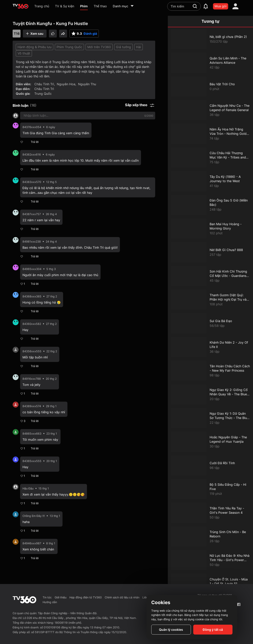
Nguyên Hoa (66, 84)
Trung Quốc (43, 94)
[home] (21, 6)
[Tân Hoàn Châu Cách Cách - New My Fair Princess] (210, 371)
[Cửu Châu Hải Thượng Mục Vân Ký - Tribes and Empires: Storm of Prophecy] (210, 157)
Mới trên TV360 (99, 47)
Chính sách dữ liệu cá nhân (122, 597)
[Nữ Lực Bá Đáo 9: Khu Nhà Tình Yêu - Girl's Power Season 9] (210, 560)
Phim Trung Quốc (69, 47)
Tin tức (47, 597)
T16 (17, 34)
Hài (139, 47)
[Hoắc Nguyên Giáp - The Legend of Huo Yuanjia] (210, 442)
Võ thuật (24, 53)
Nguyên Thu (87, 84)
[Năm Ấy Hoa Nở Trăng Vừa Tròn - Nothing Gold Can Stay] (210, 134)
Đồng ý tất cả (213, 630)
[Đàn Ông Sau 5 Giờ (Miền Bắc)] (210, 205)
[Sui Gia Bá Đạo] (210, 323)
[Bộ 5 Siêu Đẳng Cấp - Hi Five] (210, 489)
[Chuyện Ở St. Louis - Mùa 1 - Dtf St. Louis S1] (210, 584)
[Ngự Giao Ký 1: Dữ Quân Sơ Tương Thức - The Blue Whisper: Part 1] (210, 418)
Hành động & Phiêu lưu (35, 47)
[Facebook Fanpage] (239, 604)
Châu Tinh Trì (44, 84)
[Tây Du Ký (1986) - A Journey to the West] (210, 181)
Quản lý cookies (171, 630)
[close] (246, 12)
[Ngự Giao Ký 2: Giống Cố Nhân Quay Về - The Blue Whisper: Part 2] (210, 394)
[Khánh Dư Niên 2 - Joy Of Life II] (210, 347)
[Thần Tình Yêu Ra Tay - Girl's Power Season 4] (210, 513)
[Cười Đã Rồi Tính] (210, 465)
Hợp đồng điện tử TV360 (86, 597)
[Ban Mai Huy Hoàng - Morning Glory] (210, 229)
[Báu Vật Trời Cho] (210, 86)
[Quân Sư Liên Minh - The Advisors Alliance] (210, 63)
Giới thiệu (61, 597)
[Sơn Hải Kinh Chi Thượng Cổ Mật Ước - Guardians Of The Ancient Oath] (210, 276)
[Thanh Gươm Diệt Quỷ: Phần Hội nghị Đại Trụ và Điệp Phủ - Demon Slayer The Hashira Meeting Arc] (210, 300)
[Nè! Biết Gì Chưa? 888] (210, 252)
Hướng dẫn (50, 602)
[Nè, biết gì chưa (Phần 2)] (210, 39)
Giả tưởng (123, 47)
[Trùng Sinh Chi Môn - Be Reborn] (210, 536)
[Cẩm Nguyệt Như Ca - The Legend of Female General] (210, 110)
